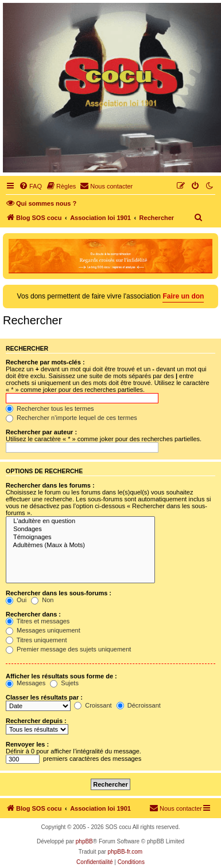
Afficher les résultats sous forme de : (61, 676)
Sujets (64, 683)
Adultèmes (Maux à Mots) (80, 545)
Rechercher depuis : (36, 721)
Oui (16, 600)
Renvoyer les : (27, 744)
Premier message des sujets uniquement (68, 649)
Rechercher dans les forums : (50, 485)
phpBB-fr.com (125, 852)
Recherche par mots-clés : (45, 362)
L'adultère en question (80, 521)
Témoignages (80, 537)
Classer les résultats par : (44, 697)
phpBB (84, 841)
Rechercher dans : (33, 614)
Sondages (80, 529)
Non (42, 600)
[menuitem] (30, 186)
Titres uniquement (36, 640)
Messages (26, 683)
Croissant (93, 705)
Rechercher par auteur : (41, 432)
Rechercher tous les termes (50, 409)
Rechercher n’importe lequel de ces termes (71, 418)
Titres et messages (38, 621)
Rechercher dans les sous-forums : (59, 593)
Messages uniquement (43, 630)
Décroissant (139, 705)
